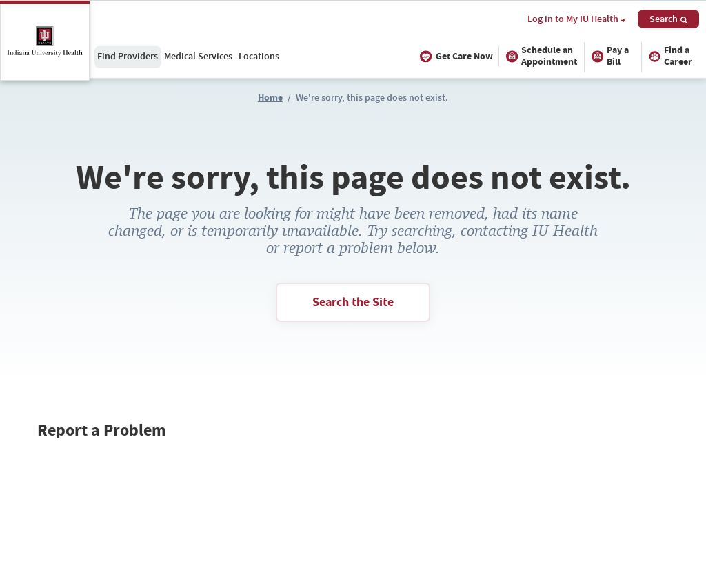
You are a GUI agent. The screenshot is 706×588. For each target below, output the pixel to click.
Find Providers (128, 56)
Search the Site (353, 302)
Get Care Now (455, 56)
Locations (259, 56)
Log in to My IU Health (576, 19)
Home (270, 98)
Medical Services (198, 56)
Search (668, 19)
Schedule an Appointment (539, 56)
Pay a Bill (609, 56)
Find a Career (668, 56)
